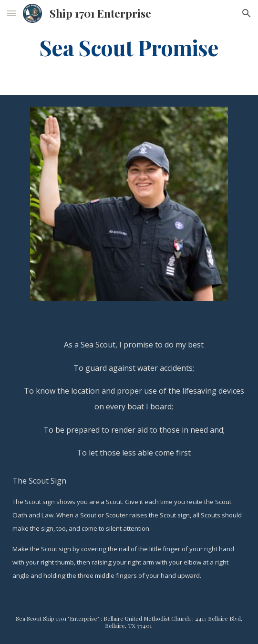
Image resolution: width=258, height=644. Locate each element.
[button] (11, 13)
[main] (129, 47)
